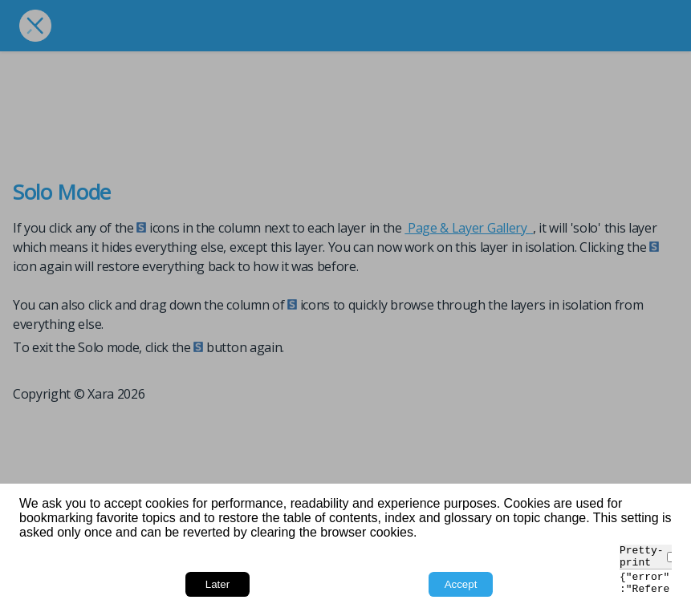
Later (217, 584)
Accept (461, 584)
